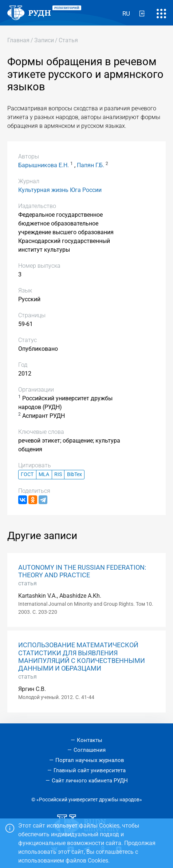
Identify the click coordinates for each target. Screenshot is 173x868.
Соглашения (90, 750)
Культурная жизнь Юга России (60, 190)
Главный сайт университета (90, 770)
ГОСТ (27, 474)
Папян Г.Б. (91, 165)
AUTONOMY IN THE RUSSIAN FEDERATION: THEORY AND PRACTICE (82, 571)
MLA (44, 474)
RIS (58, 474)
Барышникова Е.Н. (44, 165)
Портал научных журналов (90, 760)
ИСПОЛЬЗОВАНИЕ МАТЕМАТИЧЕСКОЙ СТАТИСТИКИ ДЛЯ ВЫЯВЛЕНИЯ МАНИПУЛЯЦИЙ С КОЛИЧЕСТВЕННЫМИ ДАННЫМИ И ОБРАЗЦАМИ (82, 657)
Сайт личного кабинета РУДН (90, 781)
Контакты (90, 740)
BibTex (74, 474)
